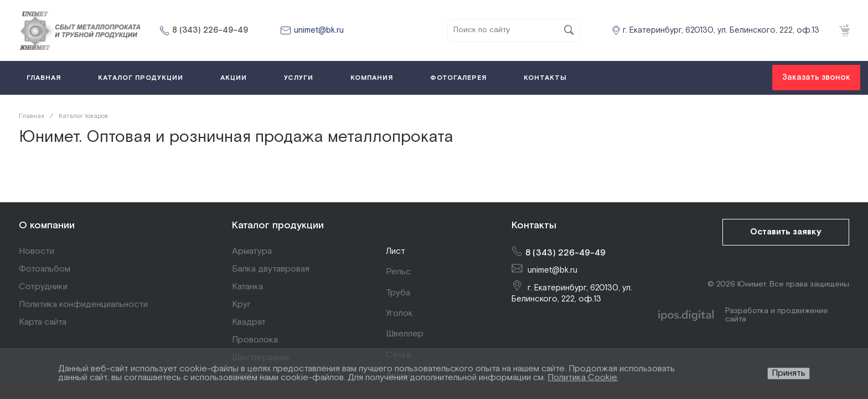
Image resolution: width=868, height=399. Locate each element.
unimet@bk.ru (319, 30)
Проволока (255, 340)
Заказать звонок (816, 77)
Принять (789, 373)
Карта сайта (43, 322)
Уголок (399, 313)
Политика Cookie (582, 378)
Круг (241, 305)
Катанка (247, 287)
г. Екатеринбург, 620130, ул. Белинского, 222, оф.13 (721, 30)
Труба (398, 293)
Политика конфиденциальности (83, 305)
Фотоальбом (45, 269)
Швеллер (405, 334)
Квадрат (249, 322)
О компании (47, 225)
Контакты (534, 225)
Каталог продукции (278, 225)
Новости (37, 251)
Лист (396, 251)
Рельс (398, 272)
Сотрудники (43, 287)
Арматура (252, 251)
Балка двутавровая (271, 269)
